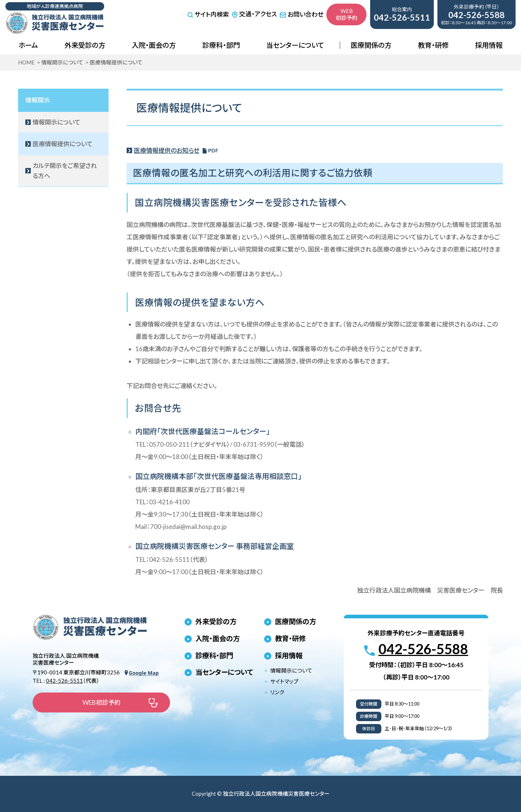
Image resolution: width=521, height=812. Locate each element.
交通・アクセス (254, 14)
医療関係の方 (371, 45)
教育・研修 (433, 45)
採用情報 (489, 45)
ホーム (28, 45)
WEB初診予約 (347, 14)
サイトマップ (284, 681)
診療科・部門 (221, 45)
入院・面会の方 (154, 45)
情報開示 (38, 100)
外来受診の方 (85, 45)
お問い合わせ (301, 14)
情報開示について (291, 670)
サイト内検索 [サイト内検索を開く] (208, 15)
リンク (277, 692)
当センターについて (295, 45)
